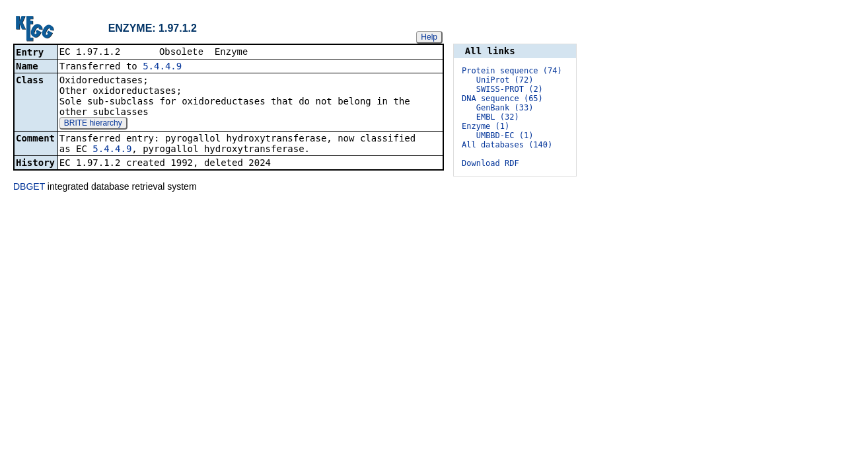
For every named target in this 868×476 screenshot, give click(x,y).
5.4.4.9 (162, 67)
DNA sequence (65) (502, 99)
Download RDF (490, 163)
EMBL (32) (498, 117)
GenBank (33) (505, 108)
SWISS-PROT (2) (510, 89)
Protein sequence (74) (512, 71)
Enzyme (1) (486, 126)
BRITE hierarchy (93, 124)
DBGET (29, 188)
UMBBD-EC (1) (505, 136)
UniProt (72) (505, 80)
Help (429, 37)
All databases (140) (507, 145)
